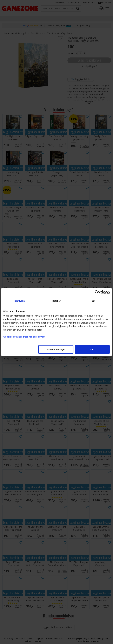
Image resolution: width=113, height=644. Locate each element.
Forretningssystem (76, 638)
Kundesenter (74, 2)
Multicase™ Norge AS (90, 641)
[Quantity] (80, 53)
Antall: (70, 54)
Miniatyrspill (20, 33)
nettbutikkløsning (95, 638)
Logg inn (106, 2)
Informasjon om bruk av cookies (19, 638)
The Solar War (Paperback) (60, 33)
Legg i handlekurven (89, 60)
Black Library (37, 33)
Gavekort (60, 2)
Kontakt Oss (89, 2)
